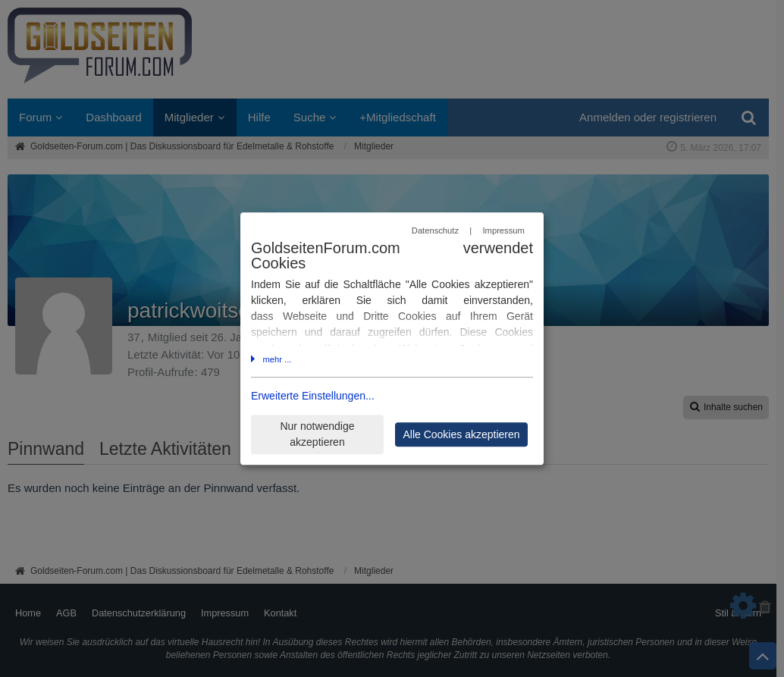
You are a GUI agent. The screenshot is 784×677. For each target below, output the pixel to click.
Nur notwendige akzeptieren (317, 434)
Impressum (503, 231)
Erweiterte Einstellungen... (313, 396)
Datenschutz (435, 231)
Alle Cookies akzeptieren (461, 434)
